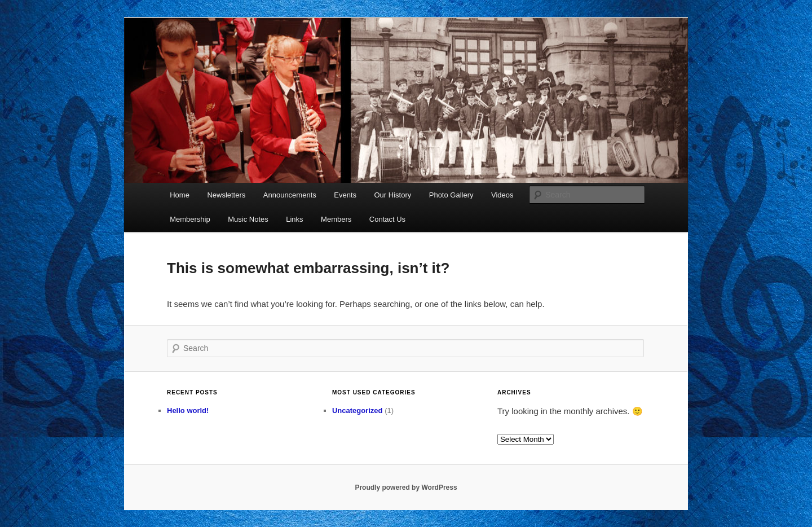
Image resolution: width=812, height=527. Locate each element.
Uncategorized (358, 410)
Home (180, 195)
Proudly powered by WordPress (406, 488)
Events (345, 195)
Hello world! (188, 410)
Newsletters (226, 195)
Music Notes (248, 219)
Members (336, 219)
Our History (393, 195)
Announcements (290, 195)
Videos (502, 195)
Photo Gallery (451, 195)
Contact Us (387, 219)
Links (294, 219)
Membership (190, 219)
